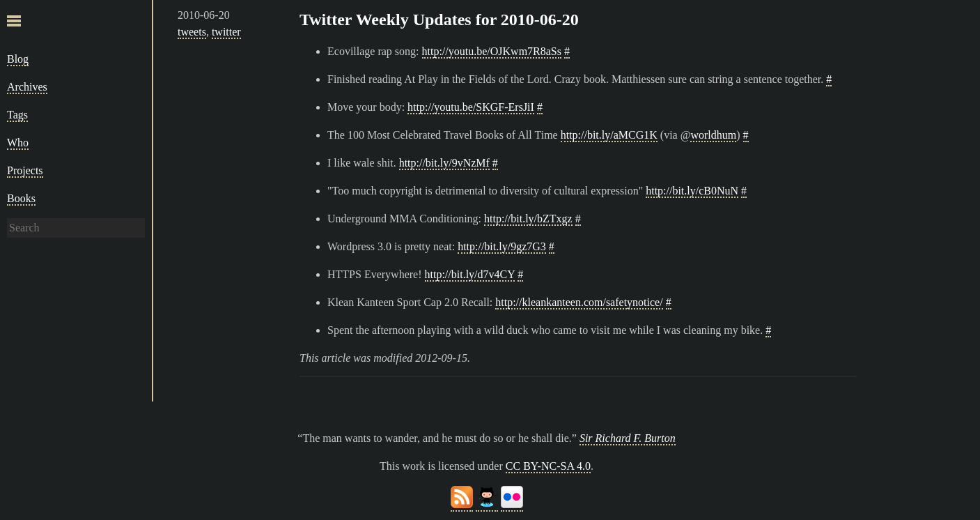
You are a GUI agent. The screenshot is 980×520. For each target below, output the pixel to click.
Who (18, 143)
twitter (226, 32)
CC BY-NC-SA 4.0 (548, 466)
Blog (18, 59)
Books (21, 198)
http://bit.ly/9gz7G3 (502, 246)
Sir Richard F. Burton (628, 438)
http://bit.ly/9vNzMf (444, 163)
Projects (25, 170)
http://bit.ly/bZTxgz (528, 219)
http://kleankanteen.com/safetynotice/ (579, 302)
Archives (27, 87)
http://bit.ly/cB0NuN (692, 191)
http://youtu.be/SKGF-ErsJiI (471, 107)
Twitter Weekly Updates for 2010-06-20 (439, 20)
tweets (192, 32)
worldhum (713, 135)
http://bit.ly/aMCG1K (609, 135)
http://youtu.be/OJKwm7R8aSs (492, 51)
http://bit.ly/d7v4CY (470, 274)
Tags (17, 115)
